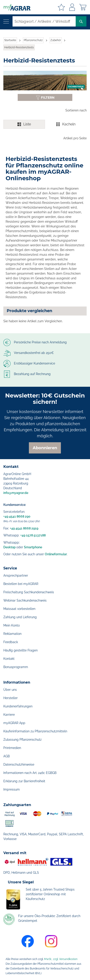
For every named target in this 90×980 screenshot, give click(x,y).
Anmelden (72, 7)
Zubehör (56, 40)
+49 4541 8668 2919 (24, 528)
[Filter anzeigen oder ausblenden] (45, 97)
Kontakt (9, 659)
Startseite (10, 40)
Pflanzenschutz (33, 40)
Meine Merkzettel (61, 7)
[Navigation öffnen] (6, 21)
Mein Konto (12, 625)
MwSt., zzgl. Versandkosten (61, 959)
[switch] (45, 124)
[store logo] (15, 7)
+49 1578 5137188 (33, 535)
